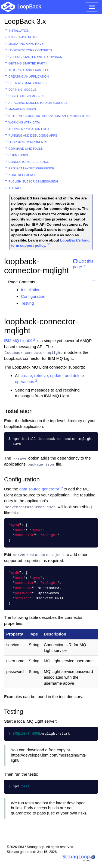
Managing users (22, 109)
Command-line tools (26, 149)
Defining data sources (27, 83)
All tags (15, 188)
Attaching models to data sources (38, 103)
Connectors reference (29, 162)
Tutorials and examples (29, 70)
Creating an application (29, 76)
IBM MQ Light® (18, 341)
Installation (19, 31)
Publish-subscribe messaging (33, 181)
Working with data (24, 122)
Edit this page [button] (83, 263)
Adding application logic (29, 129)
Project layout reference (31, 168)
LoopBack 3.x (25, 21)
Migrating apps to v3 (26, 44)
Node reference (22, 175)
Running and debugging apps (33, 136)
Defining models (22, 90)
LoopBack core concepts (30, 50)
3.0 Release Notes (23, 37)
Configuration (33, 296)
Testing (27, 303)
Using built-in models (26, 96)
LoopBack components (28, 142)
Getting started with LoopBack (35, 57)
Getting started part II (28, 63)
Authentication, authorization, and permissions (49, 116)
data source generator (39, 489)
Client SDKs (18, 155)
